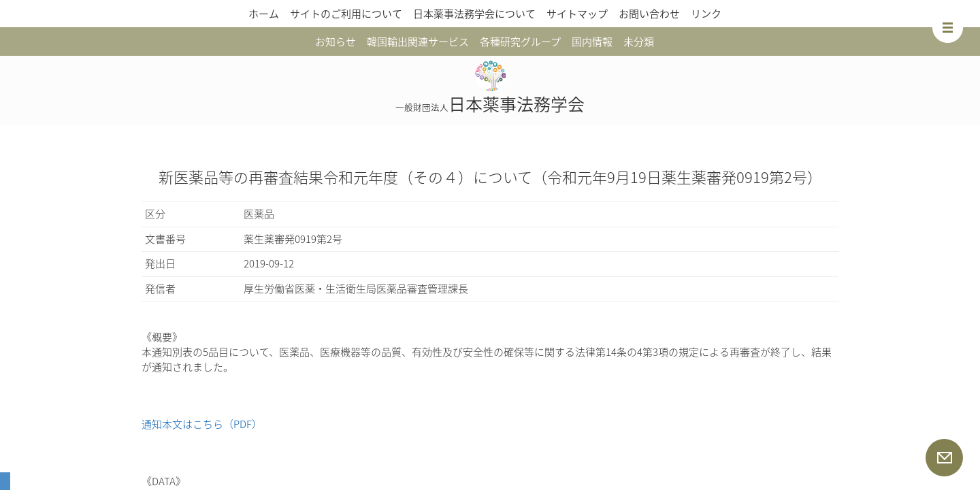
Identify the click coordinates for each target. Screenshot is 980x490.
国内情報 (592, 42)
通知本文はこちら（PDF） (202, 424)
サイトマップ (577, 14)
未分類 (639, 42)
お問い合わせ (649, 14)
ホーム (264, 14)
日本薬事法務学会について (474, 14)
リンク (706, 14)
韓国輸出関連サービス (418, 42)
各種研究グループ (520, 42)
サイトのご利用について (346, 14)
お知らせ (336, 42)
